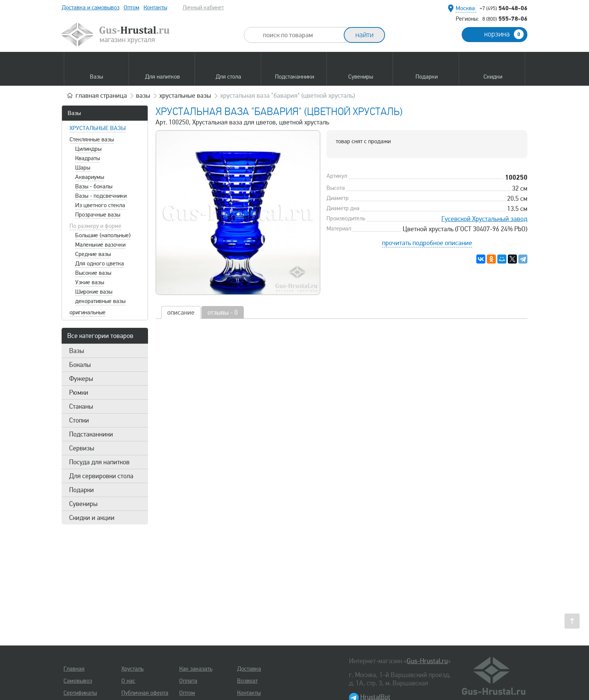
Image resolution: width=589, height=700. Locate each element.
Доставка (249, 669)
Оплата (188, 681)
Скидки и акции (92, 518)
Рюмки (79, 392)
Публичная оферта (145, 693)
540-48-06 (504, 8)
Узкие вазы (90, 282)
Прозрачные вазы (98, 215)
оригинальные (88, 312)
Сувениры (83, 504)
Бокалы (80, 365)
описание (181, 312)
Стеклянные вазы (92, 139)
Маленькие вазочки (100, 245)
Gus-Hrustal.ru (427, 661)
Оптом (131, 8)
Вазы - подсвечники (101, 196)
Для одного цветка (100, 264)
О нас (128, 681)
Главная (74, 669)
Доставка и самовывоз (91, 8)
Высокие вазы (93, 273)
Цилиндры (88, 149)
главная (101, 95)
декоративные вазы (100, 301)
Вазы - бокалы (94, 186)
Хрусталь (132, 669)
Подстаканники (91, 434)
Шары (83, 168)
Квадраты (88, 158)
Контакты (155, 8)
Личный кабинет (203, 8)
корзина (504, 34)
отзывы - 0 (223, 312)
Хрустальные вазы (98, 128)
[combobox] (301, 35)
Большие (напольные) (103, 235)
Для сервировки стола (101, 476)
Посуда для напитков (99, 462)
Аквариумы (90, 177)
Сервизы (82, 448)
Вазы (74, 113)
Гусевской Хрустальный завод (484, 219)
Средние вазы (93, 254)
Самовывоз (78, 681)
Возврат (247, 681)
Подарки (82, 490)
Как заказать (196, 669)
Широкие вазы (94, 292)
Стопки (79, 420)
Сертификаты (80, 693)
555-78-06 (505, 18)
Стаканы (81, 406)
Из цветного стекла (100, 205)
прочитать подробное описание (427, 243)
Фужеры (81, 379)
